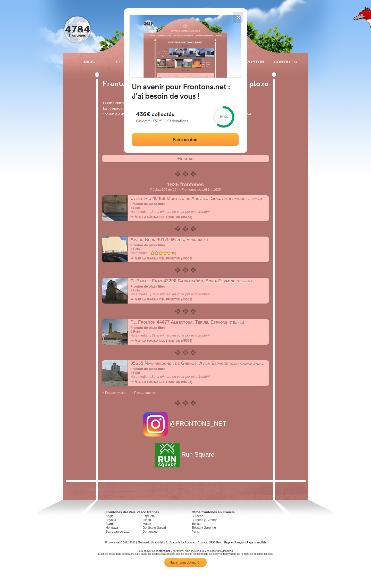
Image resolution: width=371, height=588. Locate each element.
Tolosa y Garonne (204, 528)
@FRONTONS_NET (186, 423)
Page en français (235, 543)
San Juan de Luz (117, 532)
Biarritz (110, 524)
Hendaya (112, 528)
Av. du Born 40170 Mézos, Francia (169, 240)
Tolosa (196, 524)
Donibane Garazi (154, 528)
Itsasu (147, 520)
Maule (147, 524)
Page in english (256, 543)
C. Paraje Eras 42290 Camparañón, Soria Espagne (191, 281)
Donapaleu (150, 532)
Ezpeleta (149, 516)
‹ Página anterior (144, 393)
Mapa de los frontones (183, 543)
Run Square (185, 454)
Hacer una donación (185, 562)
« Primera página (114, 393)
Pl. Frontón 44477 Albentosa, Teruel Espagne (187, 322)
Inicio (89, 62)
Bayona (111, 520)
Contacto (284, 62)
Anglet (110, 516)
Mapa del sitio (160, 543)
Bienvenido (144, 543)
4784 (77, 29)
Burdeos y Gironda (205, 520)
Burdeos (197, 516)
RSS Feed (216, 543)
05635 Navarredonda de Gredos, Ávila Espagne (207, 363)
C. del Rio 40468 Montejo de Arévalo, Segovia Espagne (196, 198)
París (195, 532)
